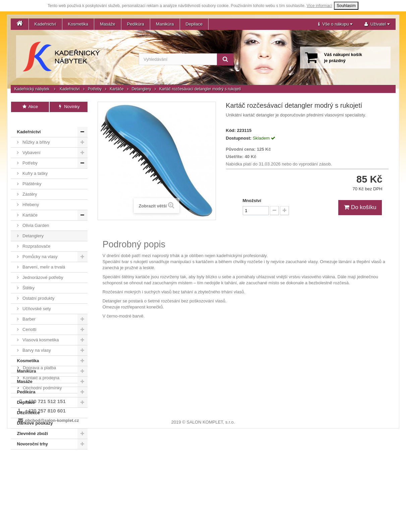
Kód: (231, 130)
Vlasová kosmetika (40, 330)
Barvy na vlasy (36, 340)
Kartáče (117, 89)
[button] (335, 24)
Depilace (194, 24)
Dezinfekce (28, 403)
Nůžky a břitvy (36, 132)
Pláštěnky (32, 174)
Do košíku (360, 207)
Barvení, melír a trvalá (43, 257)
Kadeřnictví (45, 24)
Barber (29, 309)
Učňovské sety (36, 299)
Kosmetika (78, 24)
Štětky (28, 278)
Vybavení (31, 142)
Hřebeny (30, 195)
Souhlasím (346, 6)
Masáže (108, 24)
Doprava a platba (39, 451)
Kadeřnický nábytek (32, 89)
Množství (252, 201)
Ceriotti (29, 319)
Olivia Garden (35, 215)
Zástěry (29, 184)
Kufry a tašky (35, 163)
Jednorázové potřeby (42, 267)
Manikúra (165, 24)
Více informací (320, 6)
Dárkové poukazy (35, 413)
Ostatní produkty (38, 288)
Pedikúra (136, 24)
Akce (30, 107)
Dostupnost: (239, 138)
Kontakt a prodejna (41, 461)
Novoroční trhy (33, 434)
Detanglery (141, 89)
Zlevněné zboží (33, 423)
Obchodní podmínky (42, 471)
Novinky (69, 107)
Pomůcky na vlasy (40, 247)
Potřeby (95, 89)
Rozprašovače (36, 236)
